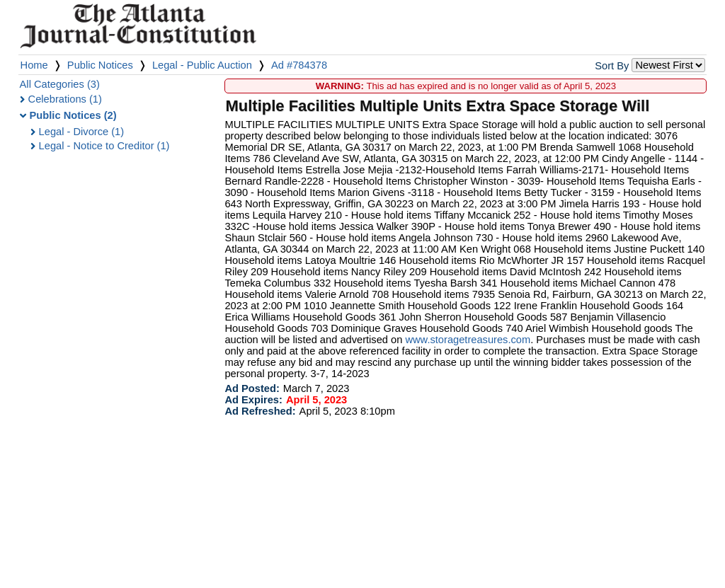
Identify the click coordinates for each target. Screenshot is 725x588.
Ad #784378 (299, 65)
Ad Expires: (253, 400)
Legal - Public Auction (202, 65)
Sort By (612, 66)
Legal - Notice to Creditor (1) (104, 146)
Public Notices (100, 65)
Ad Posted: (252, 388)
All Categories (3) (60, 84)
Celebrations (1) (65, 99)
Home (34, 65)
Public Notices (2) (73, 115)
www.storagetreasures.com (468, 340)
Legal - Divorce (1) (82, 132)
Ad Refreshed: (260, 411)
